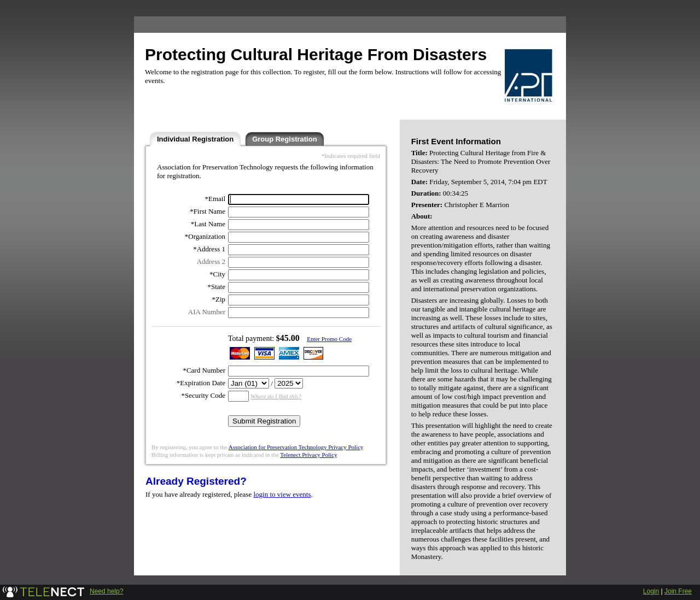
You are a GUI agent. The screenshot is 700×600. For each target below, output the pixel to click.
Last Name (210, 224)
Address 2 (211, 261)
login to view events (282, 494)
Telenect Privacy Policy (308, 455)
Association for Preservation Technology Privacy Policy (296, 447)
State (218, 287)
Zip (220, 299)
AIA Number (207, 312)
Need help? (106, 591)
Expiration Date (203, 383)
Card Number (206, 370)
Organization (207, 236)
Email (217, 199)
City (219, 274)
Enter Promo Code (329, 339)
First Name (209, 211)
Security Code (205, 395)
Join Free (678, 591)
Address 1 (211, 249)
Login (651, 591)
